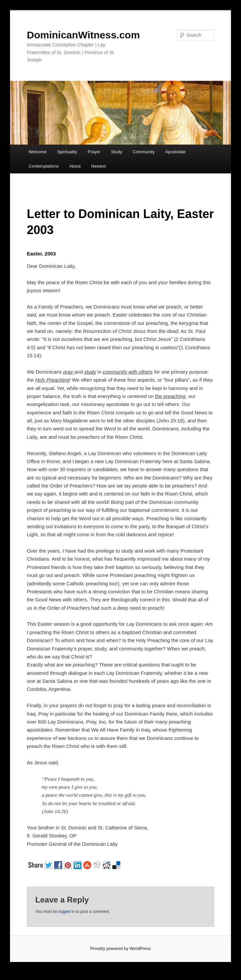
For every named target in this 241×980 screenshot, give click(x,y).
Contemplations (43, 166)
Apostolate (175, 152)
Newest (98, 166)
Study (116, 152)
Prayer (94, 152)
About (75, 166)
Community (144, 152)
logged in (67, 912)
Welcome (37, 152)
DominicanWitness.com (83, 35)
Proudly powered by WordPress (120, 949)
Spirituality (67, 152)
